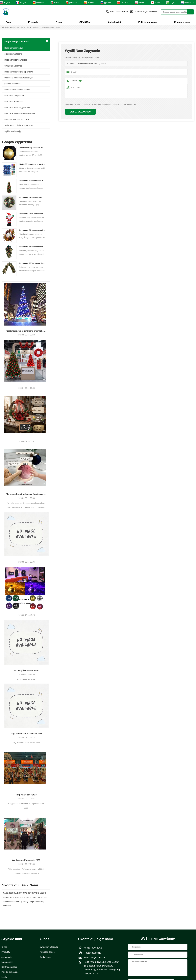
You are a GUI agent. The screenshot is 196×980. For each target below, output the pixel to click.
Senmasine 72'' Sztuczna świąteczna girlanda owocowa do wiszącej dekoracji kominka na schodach (32, 263)
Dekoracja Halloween (14, 102)
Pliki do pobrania (147, 22)
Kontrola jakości (9, 967)
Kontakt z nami (182, 22)
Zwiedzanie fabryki (49, 947)
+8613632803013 (92, 953)
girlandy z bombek (12, 84)
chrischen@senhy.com (146, 12)
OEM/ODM (85, 22)
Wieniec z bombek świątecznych (19, 78)
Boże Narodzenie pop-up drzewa (19, 72)
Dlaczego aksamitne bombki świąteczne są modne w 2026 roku (26, 494)
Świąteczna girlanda (13, 66)
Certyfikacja (46, 957)
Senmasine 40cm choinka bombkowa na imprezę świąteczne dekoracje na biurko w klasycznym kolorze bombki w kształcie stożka (32, 181)
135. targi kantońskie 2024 (26, 670)
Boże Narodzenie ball (20, 27)
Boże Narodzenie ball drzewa (17, 90)
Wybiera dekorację (13, 131)
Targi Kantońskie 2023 (26, 795)
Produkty (33, 22)
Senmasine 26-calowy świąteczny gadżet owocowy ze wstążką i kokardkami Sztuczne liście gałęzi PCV (32, 247)
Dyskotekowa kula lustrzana (17, 119)
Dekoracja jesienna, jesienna (17, 108)
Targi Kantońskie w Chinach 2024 (26, 734)
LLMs (4, 978)
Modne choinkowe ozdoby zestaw (92, 64)
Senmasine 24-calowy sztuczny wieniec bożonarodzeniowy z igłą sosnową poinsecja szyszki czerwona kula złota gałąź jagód (32, 197)
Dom (8, 22)
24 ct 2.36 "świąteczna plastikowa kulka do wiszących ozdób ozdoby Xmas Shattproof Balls (32, 164)
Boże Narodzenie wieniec (16, 60)
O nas (59, 22)
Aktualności (114, 22)
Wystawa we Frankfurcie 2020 (26, 860)
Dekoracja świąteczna (14, 96)
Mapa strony (8, 962)
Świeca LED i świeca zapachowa (19, 125)
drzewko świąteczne (13, 54)
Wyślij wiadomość (80, 112)
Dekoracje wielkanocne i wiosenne (20, 113)
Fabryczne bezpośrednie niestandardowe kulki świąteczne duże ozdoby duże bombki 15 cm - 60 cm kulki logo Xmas (32, 148)
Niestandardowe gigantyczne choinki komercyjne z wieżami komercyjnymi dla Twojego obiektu (26, 331)
